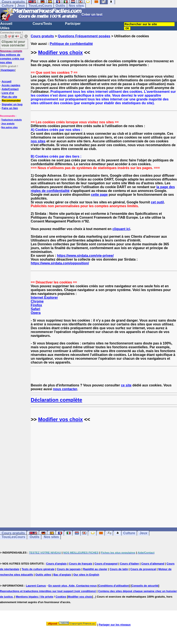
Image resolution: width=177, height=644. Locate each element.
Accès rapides (11, 85)
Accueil (6, 24)
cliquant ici (121, 229)
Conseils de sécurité (145, 586)
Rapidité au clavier (95, 569)
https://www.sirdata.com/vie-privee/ (85, 256)
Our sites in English (86, 575)
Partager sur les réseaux (115, 625)
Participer (73, 24)
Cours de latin (119, 569)
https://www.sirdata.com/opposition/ (60, 263)
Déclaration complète (56, 400)
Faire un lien (10, 108)
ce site (126, 385)
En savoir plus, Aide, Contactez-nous (73, 586)
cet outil (157, 202)
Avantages (8, 70)
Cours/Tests (42, 24)
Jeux (21, 6)
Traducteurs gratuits (12, 120)
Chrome (37, 301)
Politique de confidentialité (71, 44)
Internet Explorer (44, 298)
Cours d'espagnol (106, 564)
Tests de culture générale (38, 569)
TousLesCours (40, 6)
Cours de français (81, 564)
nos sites (38, 141)
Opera (36, 313)
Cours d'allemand (153, 564)
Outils (60, 6)
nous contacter (65, 389)
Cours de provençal (143, 569)
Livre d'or (8, 93)
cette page (99, 195)
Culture (8, 6)
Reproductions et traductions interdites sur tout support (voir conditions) (48, 591)
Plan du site (9, 97)
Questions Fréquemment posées (84, 36)
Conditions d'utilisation (114, 586)
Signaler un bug (12, 104)
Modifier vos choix (60, 52)
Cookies (61, 597)
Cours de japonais (69, 569)
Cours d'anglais (56, 564)
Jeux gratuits (8, 124)
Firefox (36, 305)
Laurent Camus (36, 586)
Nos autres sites (9, 127)
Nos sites (76, 6)
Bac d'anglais (62, 575)
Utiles (5, 28)
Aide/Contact (10, 89)
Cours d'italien (130, 564)
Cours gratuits (42, 36)
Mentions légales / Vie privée (34, 597)
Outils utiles (43, 575)
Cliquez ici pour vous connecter (13, 43)
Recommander (11, 101)
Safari (35, 309)
